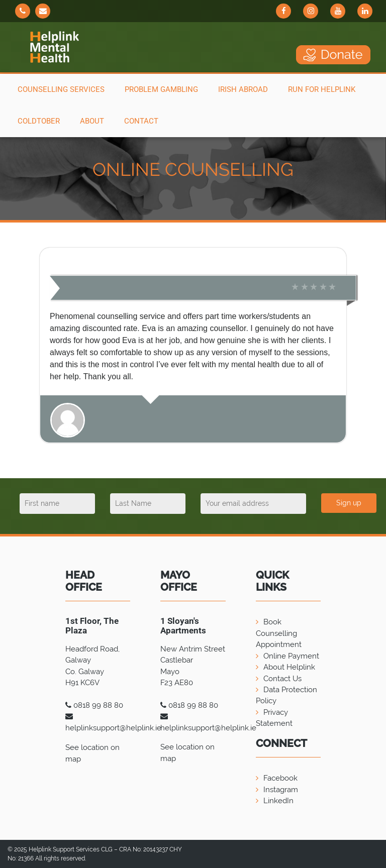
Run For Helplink (322, 89)
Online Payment (291, 656)
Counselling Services (61, 89)
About (92, 121)
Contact (141, 121)
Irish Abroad (243, 89)
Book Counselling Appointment (279, 633)
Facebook (280, 778)
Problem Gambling (161, 89)
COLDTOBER (39, 121)
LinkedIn (278, 801)
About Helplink (289, 667)
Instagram (281, 790)
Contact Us (282, 679)
